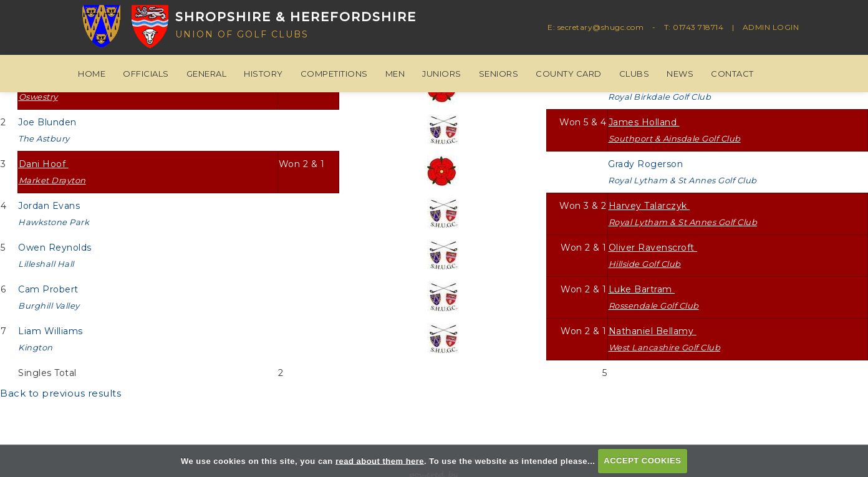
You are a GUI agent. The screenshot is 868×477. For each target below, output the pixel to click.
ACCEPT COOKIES (642, 460)
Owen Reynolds (56, 255)
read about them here (380, 460)
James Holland (675, 130)
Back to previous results (60, 393)
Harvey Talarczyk (683, 214)
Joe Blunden (49, 130)
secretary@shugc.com (601, 27)
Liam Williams (52, 339)
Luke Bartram (654, 297)
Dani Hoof (52, 172)
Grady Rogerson (682, 172)
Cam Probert (50, 297)
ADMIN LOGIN (771, 27)
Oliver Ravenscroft (653, 255)
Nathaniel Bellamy (665, 339)
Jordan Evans (54, 214)
